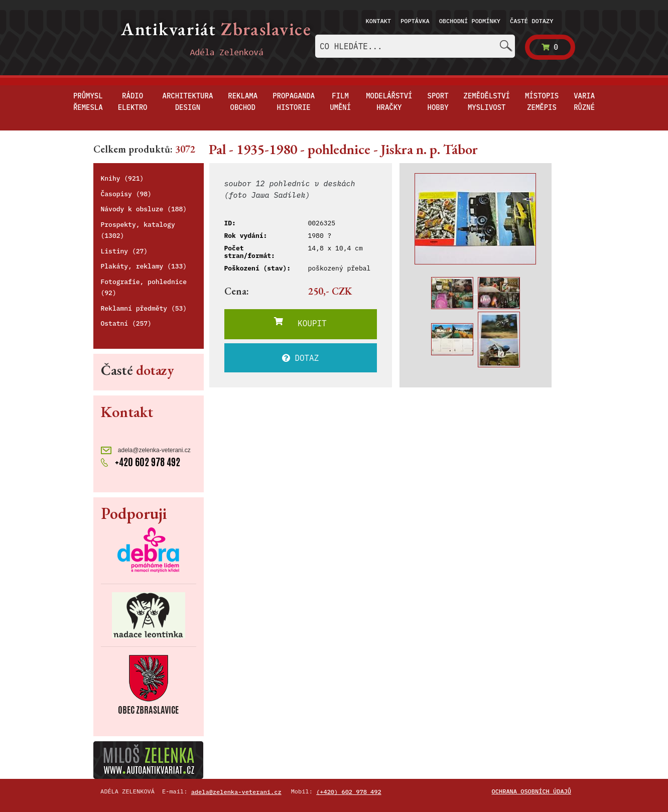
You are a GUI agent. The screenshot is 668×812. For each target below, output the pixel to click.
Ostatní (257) (126, 323)
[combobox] (415, 46)
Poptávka (415, 21)
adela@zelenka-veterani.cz (146, 450)
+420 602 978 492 (141, 462)
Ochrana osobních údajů (531, 791)
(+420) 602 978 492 (349, 792)
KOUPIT (300, 323)
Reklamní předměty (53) (144, 308)
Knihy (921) (122, 178)
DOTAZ (301, 358)
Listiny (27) (124, 251)
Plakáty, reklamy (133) (144, 266)
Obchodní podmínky (470, 21)
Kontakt (378, 21)
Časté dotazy (531, 21)
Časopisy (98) (126, 194)
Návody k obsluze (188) (144, 209)
